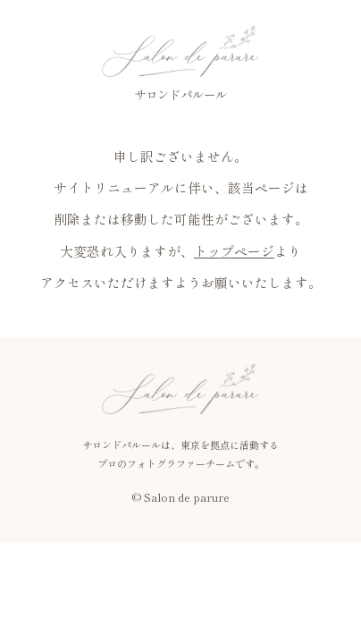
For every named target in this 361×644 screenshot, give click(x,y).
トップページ (234, 251)
